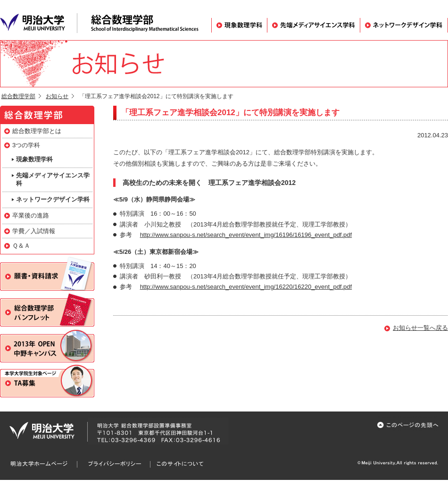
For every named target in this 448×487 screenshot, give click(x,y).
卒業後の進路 (31, 215)
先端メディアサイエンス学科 (313, 25)
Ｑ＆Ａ (21, 246)
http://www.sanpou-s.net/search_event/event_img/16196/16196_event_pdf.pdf (246, 235)
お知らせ (57, 96)
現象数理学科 (239, 25)
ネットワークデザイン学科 (404, 25)
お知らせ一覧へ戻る (420, 328)
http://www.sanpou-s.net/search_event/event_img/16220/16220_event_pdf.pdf (246, 287)
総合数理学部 (18, 96)
